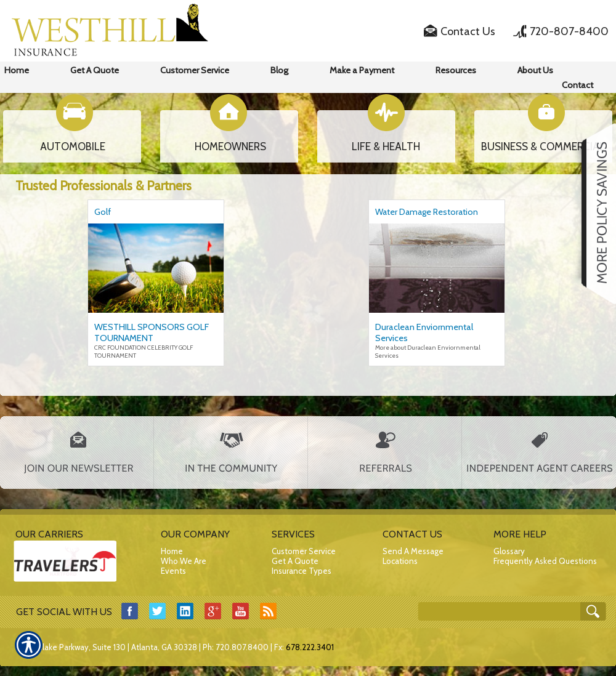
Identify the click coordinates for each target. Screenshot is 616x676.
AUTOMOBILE (73, 147)
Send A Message (413, 551)
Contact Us (468, 31)
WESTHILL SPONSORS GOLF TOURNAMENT (152, 332)
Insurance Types (302, 571)
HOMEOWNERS (230, 147)
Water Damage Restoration (427, 212)
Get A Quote (295, 561)
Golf (103, 212)
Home (172, 551)
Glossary (509, 551)
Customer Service (304, 551)
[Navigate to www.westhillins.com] (594, 214)
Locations (400, 561)
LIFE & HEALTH (386, 147)
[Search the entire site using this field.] (500, 612)
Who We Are (184, 561)
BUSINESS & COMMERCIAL (543, 147)
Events (173, 571)
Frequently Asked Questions (545, 561)
